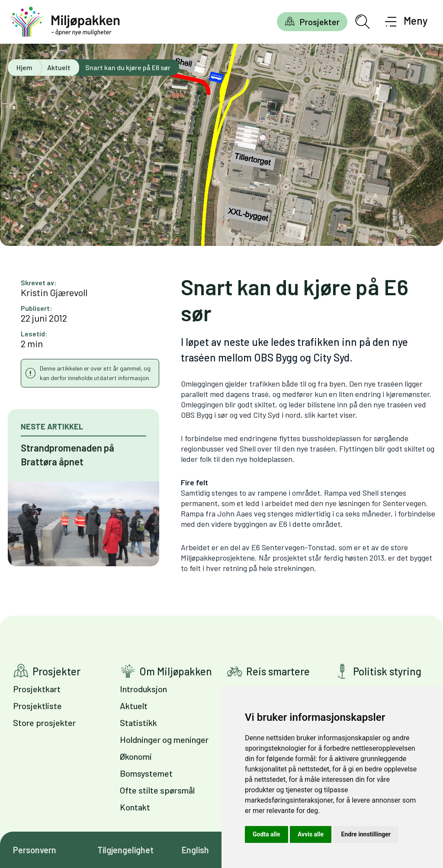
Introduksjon (143, 689)
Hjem (24, 67)
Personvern (35, 850)
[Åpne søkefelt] (363, 22)
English (195, 850)
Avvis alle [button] (311, 834)
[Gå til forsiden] (65, 22)
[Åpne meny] (406, 22)
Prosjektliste (37, 706)
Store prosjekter (44, 723)
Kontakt (135, 807)
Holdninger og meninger (164, 739)
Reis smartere (278, 671)
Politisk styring (387, 671)
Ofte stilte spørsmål (157, 790)
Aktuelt (59, 67)
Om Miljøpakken (176, 671)
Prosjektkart (37, 689)
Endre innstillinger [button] (366, 834)
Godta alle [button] (266, 834)
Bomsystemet (146, 773)
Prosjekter (319, 22)
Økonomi (136, 756)
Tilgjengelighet (125, 850)
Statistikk (138, 723)
